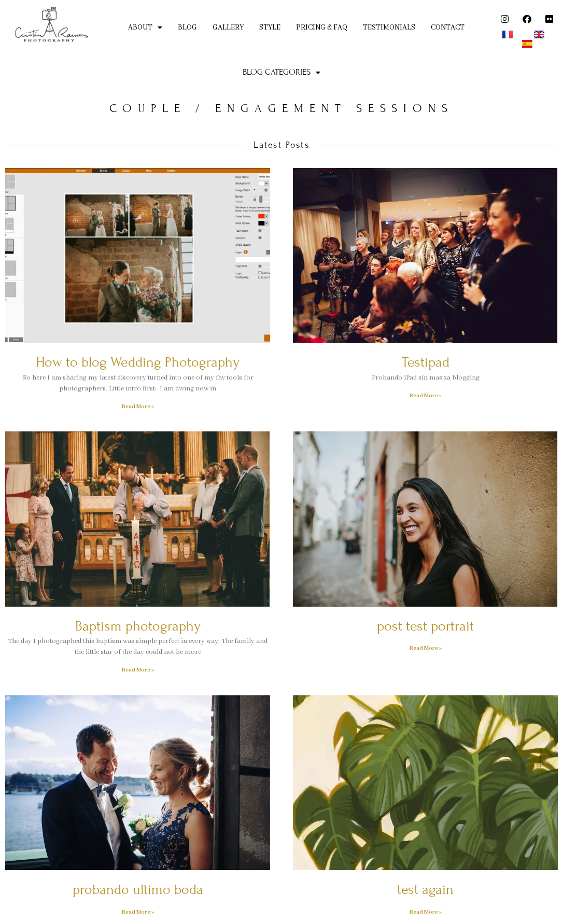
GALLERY (228, 27)
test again (425, 890)
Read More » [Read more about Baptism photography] (138, 670)
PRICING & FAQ (322, 27)
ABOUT (145, 27)
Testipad (426, 362)
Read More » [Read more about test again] (425, 912)
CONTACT (448, 27)
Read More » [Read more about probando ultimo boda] (138, 912)
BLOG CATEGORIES (281, 72)
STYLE (270, 27)
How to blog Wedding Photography (138, 362)
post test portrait (425, 626)
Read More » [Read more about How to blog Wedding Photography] (138, 407)
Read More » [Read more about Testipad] (425, 396)
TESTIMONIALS (389, 27)
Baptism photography (138, 626)
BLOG (187, 27)
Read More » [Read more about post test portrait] (425, 648)
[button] (145, 28)
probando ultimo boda (138, 890)
